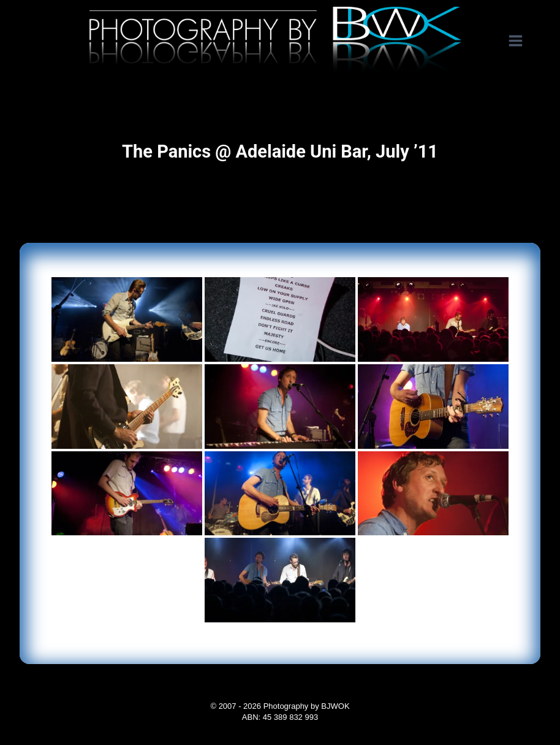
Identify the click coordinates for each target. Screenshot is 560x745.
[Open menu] (522, 41)
